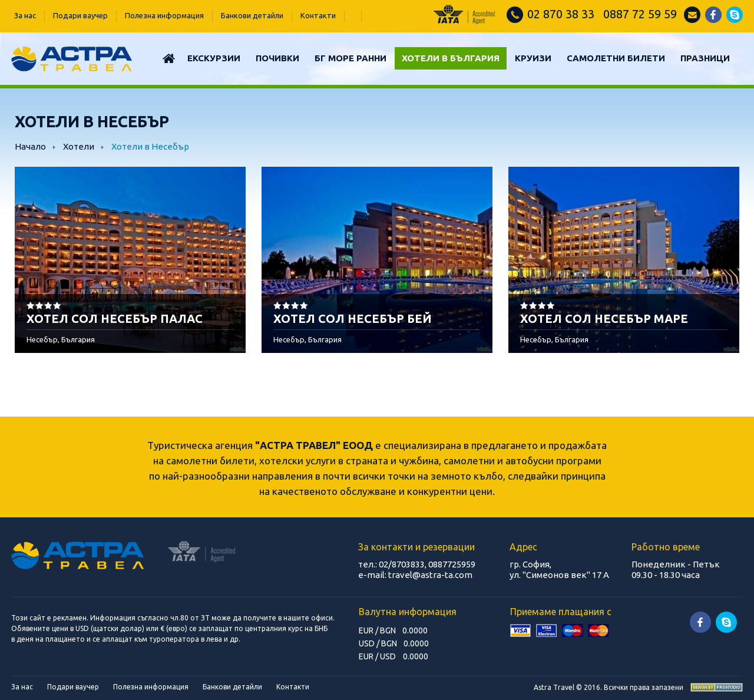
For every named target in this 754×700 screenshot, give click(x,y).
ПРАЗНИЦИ (705, 58)
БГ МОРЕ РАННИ (350, 58)
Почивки (277, 58)
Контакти (318, 15)
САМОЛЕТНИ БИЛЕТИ (616, 58)
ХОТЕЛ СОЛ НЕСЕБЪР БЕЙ (353, 318)
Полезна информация (164, 15)
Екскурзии (214, 58)
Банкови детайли (252, 15)
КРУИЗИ (533, 58)
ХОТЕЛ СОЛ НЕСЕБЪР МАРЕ (604, 318)
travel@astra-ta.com (430, 575)
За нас (25, 15)
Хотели (80, 146)
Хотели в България (451, 58)
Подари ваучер (80, 15)
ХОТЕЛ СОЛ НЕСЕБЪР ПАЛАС (115, 318)
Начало (30, 146)
